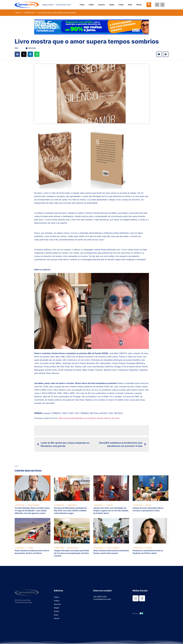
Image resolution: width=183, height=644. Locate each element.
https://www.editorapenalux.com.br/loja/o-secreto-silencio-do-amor (89, 418)
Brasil (130, 5)
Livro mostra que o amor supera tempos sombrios (57, 13)
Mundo (139, 5)
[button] (17, 54)
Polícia (81, 5)
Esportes (101, 5)
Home (18, 13)
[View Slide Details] (92, 27)
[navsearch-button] (150, 5)
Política (91, 5)
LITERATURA (29, 13)
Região (112, 5)
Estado (121, 5)
